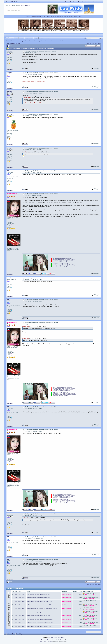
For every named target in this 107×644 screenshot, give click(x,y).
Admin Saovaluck (16, 43)
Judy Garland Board (20, 594)
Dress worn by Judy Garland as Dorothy (61, 262)
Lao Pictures (40, 16)
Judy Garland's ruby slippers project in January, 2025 (39, 605)
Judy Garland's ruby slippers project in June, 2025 (39, 594)
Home (11, 38)
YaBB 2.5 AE (62, 640)
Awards (48, 38)
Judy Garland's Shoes (76, 16)
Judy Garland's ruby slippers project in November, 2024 (40, 619)
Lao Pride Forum (11, 41)
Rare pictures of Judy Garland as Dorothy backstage (64, 265)
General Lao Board (30, 41)
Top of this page (20, 634)
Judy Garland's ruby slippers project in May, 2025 (38, 598)
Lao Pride (28, 16)
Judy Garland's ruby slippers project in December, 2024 (40, 612)
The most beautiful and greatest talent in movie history (64, 266)
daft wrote (26, 327)
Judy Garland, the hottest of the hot (60, 267)
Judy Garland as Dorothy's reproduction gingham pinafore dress (42, 608)
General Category (20, 41)
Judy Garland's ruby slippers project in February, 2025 (39, 601)
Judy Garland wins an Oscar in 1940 (60, 264)
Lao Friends (29, 38)
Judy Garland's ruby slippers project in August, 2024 (39, 626)
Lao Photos (34, 16)
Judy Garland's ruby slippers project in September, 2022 (40, 623)
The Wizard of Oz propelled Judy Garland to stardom (64, 260)
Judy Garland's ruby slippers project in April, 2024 (38, 616)
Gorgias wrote (27, 97)
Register (27, 6)
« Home (9, 634)
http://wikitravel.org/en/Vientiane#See (34, 81)
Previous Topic (91, 43)
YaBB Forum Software (46, 641)
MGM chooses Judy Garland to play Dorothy (62, 259)
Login (22, 6)
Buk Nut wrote (27, 152)
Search (21, 38)
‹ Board (13, 634)
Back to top (10, 69)
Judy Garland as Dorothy (50, 16)
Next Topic (98, 43)
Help (16, 38)
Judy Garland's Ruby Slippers (63, 16)
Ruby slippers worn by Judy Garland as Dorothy (63, 261)
